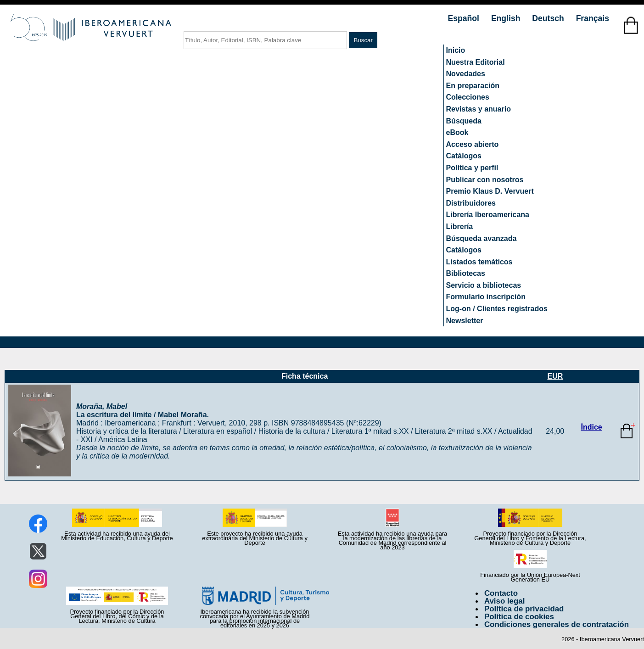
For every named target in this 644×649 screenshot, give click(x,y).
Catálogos (464, 156)
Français (593, 18)
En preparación (473, 86)
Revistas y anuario (479, 109)
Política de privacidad (524, 609)
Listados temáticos (479, 262)
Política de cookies (519, 617)
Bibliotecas (466, 273)
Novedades (466, 74)
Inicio (456, 50)
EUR (555, 376)
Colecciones (468, 97)
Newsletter (465, 321)
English (507, 18)
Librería (460, 227)
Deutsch (549, 18)
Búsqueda (464, 121)
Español (465, 18)
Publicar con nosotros (485, 180)
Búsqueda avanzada (482, 238)
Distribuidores (471, 203)
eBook (457, 132)
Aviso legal (504, 601)
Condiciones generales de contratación (557, 624)
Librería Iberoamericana (488, 215)
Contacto (501, 593)
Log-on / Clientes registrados (497, 309)
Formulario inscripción (486, 297)
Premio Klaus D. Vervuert (490, 191)
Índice (592, 427)
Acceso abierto (473, 144)
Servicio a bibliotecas (484, 285)
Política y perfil (472, 168)
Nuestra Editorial (476, 62)
